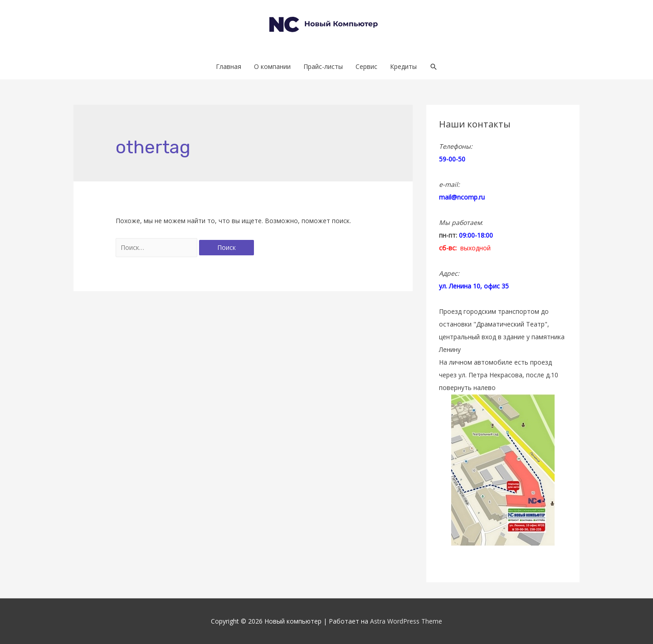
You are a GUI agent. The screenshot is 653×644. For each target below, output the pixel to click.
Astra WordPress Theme (406, 621)
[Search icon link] (434, 67)
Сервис (366, 66)
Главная (229, 66)
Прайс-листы (323, 66)
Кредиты (403, 66)
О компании (272, 66)
